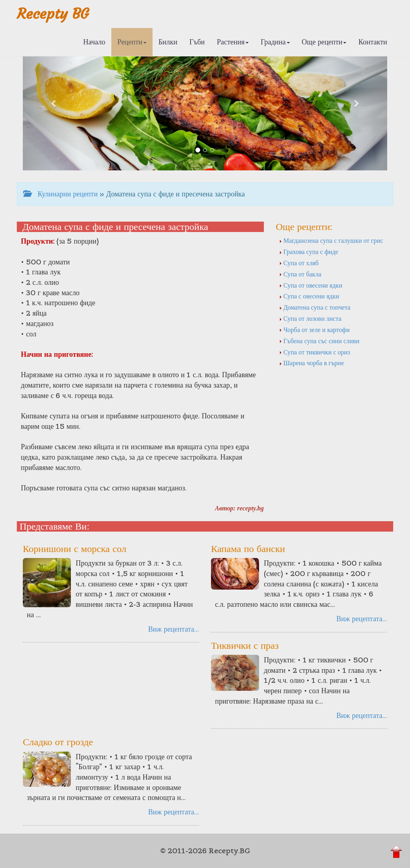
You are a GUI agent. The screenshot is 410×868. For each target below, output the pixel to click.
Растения (233, 42)
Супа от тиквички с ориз (315, 352)
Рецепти (132, 42)
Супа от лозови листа (310, 318)
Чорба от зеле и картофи (315, 330)
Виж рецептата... (174, 629)
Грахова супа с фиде (309, 252)
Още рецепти (324, 42)
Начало (94, 42)
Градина (275, 42)
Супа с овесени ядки (309, 296)
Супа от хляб (299, 263)
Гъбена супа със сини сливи (319, 341)
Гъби (197, 42)
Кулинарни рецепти (60, 194)
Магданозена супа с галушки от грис (331, 240)
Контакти (373, 42)
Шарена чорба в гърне (312, 363)
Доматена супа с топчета (315, 307)
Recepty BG (53, 14)
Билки (168, 42)
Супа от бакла (300, 274)
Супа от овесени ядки (311, 285)
